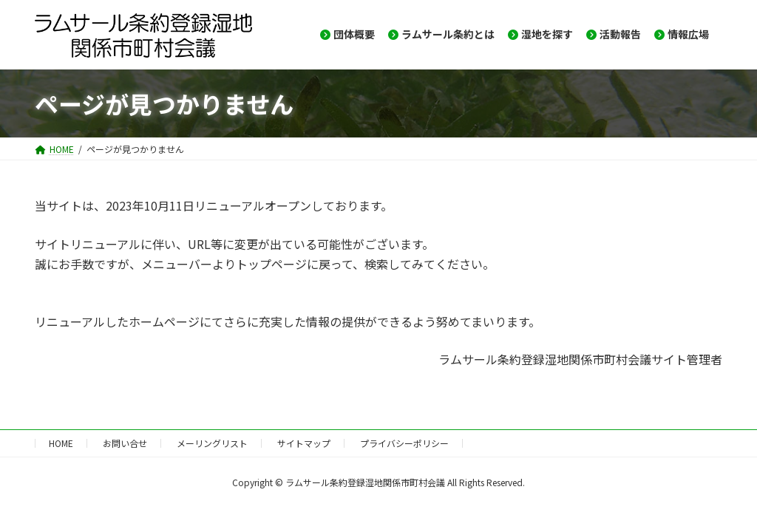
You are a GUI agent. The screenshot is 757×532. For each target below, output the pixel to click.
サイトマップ (304, 443)
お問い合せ (125, 443)
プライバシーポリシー (404, 443)
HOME (61, 443)
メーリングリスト (212, 443)
